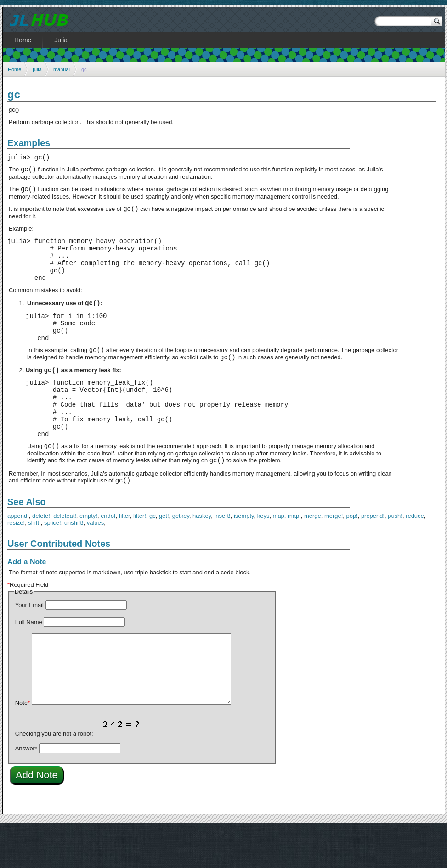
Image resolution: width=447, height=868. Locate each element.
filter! (140, 556)
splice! (53, 563)
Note (23, 743)
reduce (415, 556)
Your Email (29, 645)
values (95, 563)
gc (153, 556)
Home (14, 69)
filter (124, 556)
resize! (16, 563)
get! (164, 556)
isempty (244, 556)
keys (263, 556)
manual (62, 69)
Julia (61, 40)
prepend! (373, 556)
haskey (202, 556)
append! (18, 556)
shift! (34, 563)
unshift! (74, 563)
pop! (352, 556)
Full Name (29, 662)
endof (108, 556)
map (279, 556)
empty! (88, 556)
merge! (334, 556)
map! (294, 556)
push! (395, 556)
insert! (222, 556)
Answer (26, 788)
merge (313, 556)
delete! (41, 556)
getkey (181, 556)
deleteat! (65, 556)
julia (37, 69)
